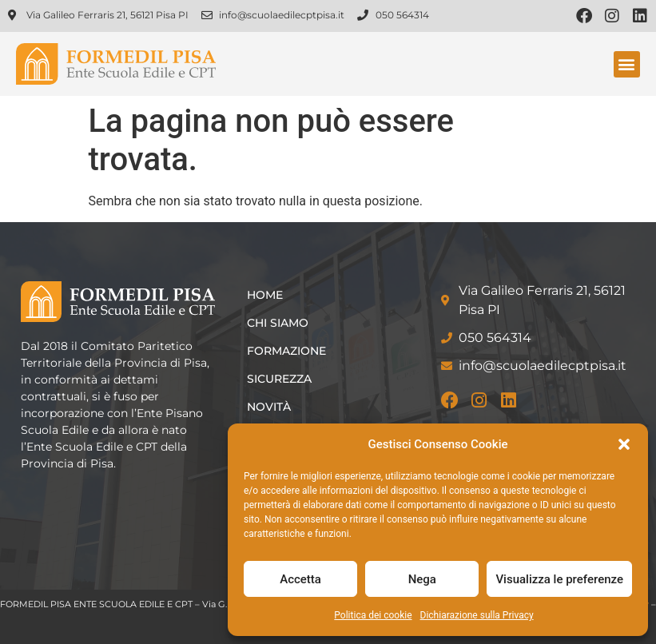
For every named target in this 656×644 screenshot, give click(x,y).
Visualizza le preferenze (559, 579)
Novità (269, 407)
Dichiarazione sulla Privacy (477, 615)
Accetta (300, 579)
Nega (422, 579)
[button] (624, 444)
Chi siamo (278, 323)
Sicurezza (279, 379)
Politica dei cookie (373, 615)
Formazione (286, 351)
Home (265, 295)
